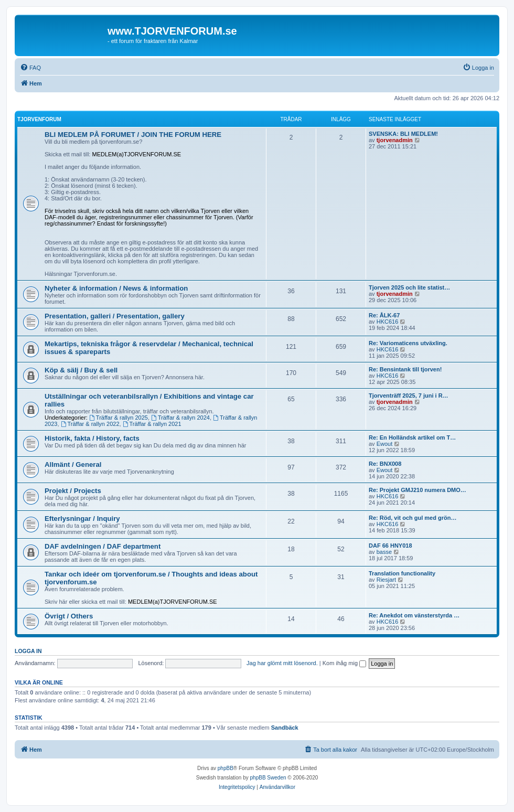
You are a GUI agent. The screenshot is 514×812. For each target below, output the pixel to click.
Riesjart (386, 580)
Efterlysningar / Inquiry (82, 519)
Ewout (385, 444)
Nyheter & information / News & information (116, 288)
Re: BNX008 (385, 464)
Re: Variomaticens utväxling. (408, 343)
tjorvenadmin (395, 140)
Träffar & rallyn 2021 (152, 424)
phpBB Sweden (268, 778)
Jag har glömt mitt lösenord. (282, 663)
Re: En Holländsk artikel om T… (412, 437)
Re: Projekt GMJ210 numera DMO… (417, 490)
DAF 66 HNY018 (390, 546)
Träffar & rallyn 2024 (180, 418)
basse (384, 552)
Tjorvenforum (39, 119)
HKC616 (388, 322)
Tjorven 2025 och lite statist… (409, 287)
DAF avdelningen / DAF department (103, 546)
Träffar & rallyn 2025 (119, 418)
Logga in (28, 651)
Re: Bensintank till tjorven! (405, 369)
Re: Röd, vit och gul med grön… (413, 518)
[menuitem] (30, 68)
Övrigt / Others (69, 616)
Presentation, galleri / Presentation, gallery (115, 316)
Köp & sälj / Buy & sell (81, 370)
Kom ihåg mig (344, 663)
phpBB (226, 768)
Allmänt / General (73, 464)
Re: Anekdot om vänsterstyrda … (414, 615)
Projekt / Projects (73, 491)
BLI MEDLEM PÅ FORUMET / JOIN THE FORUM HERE (133, 135)
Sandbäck (285, 728)
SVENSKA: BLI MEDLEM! (403, 134)
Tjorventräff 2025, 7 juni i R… (409, 396)
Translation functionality (402, 573)
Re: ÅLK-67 (384, 315)
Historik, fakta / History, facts (92, 438)
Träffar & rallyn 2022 (90, 424)
